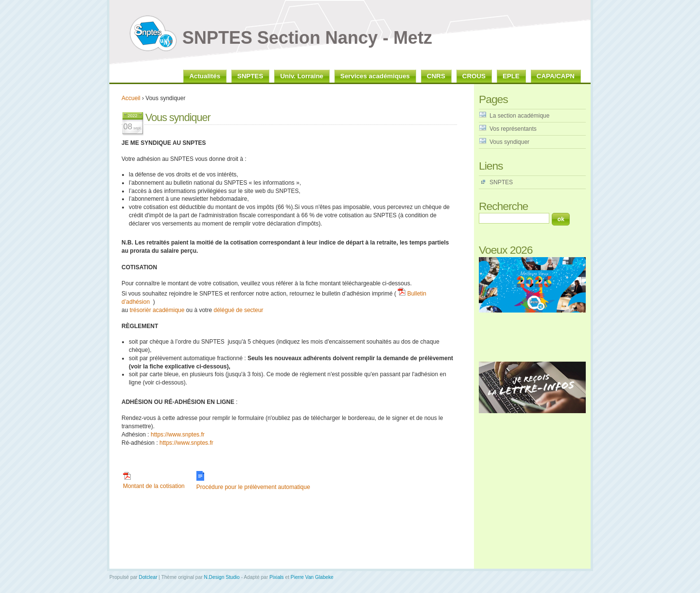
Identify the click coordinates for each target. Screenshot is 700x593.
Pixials (276, 577)
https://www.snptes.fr (178, 435)
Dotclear (148, 577)
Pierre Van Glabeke (312, 577)
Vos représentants (513, 129)
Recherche (503, 206)
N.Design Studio (222, 577)
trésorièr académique (157, 310)
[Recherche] (514, 218)
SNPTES (501, 182)
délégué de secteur (238, 310)
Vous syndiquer (509, 142)
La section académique (519, 116)
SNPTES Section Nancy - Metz (307, 38)
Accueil (131, 98)
